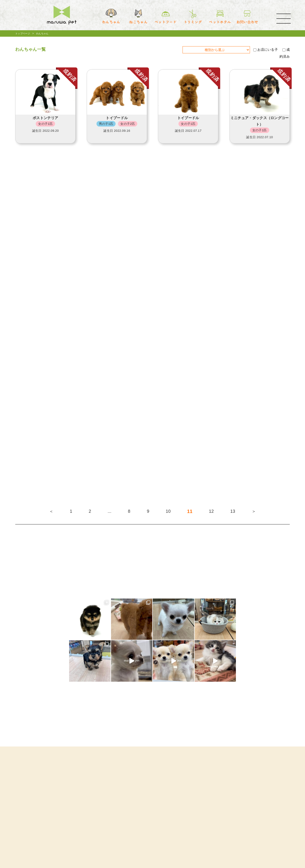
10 (168, 511)
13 (233, 511)
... (110, 511)
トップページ (23, 33)
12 (211, 511)
